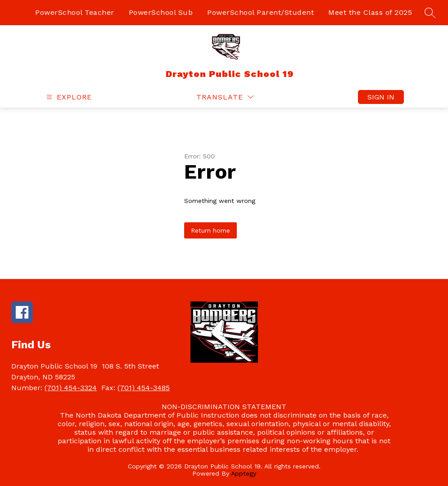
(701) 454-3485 (144, 388)
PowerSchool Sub (161, 12)
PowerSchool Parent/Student (260, 12)
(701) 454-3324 (71, 388)
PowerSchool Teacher (75, 12)
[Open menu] (68, 97)
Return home (210, 230)
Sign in (381, 97)
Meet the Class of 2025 (370, 12)
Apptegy (244, 473)
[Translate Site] (225, 97)
